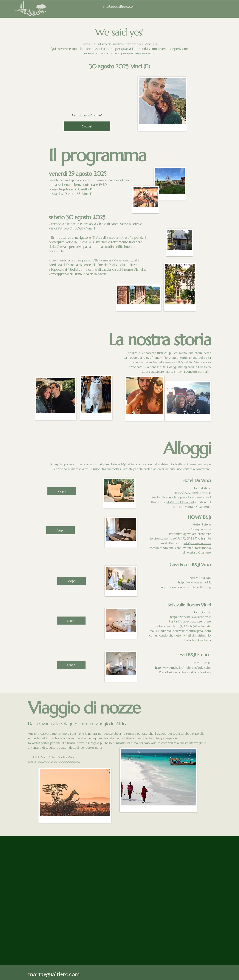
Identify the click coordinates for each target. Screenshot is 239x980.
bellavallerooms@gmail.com (191, 631)
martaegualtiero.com (119, 6)
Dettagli (87, 126)
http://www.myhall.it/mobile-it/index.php (183, 668)
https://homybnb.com (196, 529)
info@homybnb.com (197, 543)
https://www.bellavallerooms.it (190, 617)
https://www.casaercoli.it (195, 582)
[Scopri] (62, 491)
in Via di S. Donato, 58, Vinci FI (71, 194)
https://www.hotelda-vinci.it (192, 493)
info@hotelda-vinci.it (180, 502)
